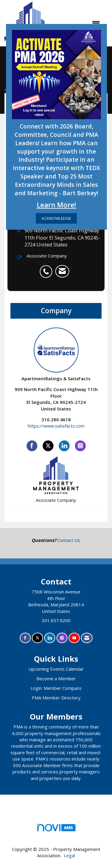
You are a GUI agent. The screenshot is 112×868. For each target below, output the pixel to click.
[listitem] (47, 268)
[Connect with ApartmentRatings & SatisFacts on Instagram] (80, 446)
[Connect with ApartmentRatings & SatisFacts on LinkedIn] (64, 446)
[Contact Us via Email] (87, 638)
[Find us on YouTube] (74, 638)
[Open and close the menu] (81, 23)
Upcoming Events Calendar (56, 669)
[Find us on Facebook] (25, 638)
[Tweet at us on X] (37, 638)
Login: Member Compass (56, 688)
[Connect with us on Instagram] (62, 638)
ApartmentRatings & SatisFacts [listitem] (56, 355)
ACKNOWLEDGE (56, 218)
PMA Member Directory (56, 698)
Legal (69, 855)
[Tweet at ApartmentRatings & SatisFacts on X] (48, 446)
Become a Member (56, 678)
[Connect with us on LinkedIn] (50, 638)
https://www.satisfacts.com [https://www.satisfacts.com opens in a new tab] (56, 426)
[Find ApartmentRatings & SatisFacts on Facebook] (32, 446)
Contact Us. (69, 540)
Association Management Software (56, 830)
